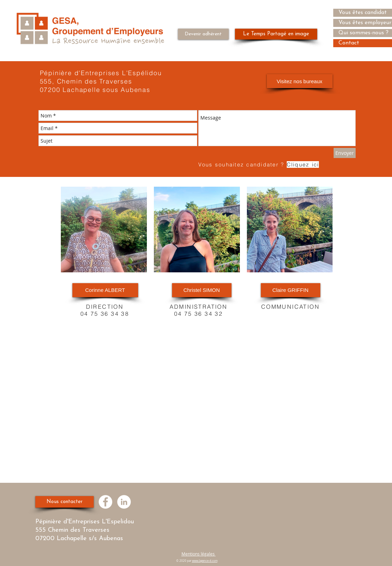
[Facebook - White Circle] (105, 502)
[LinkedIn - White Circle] (124, 502)
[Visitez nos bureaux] (300, 81)
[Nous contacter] (65, 502)
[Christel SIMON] (202, 290)
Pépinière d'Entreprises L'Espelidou (86, 522)
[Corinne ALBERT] (105, 290)
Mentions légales (199, 554)
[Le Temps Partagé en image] (276, 34)
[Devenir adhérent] (203, 34)
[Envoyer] (345, 153)
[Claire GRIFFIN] (291, 290)
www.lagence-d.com (205, 561)
